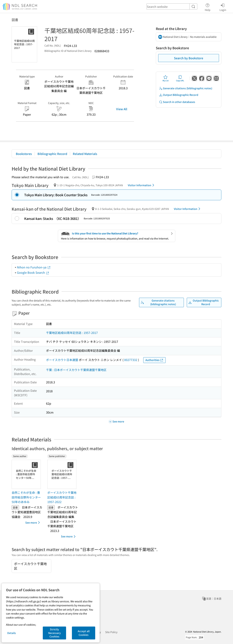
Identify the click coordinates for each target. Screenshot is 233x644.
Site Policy (111, 632)
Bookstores (24, 154)
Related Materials (85, 154)
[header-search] (172, 7)
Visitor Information (142, 185)
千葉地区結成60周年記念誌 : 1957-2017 (72, 333)
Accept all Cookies (84, 633)
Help (208, 7)
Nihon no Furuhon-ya (34, 267)
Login (223, 7)
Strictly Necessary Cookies (55, 633)
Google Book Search (33, 272)
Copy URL (180, 78)
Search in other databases (177, 102)
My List (166, 78)
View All (122, 109)
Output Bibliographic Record (179, 95)
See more (33, 523)
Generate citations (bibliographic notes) (186, 88)
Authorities (154, 360)
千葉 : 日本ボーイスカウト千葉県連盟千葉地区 (76, 370)
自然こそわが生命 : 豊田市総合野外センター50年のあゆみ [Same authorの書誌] (26, 497)
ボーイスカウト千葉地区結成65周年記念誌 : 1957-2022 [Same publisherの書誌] (62, 497)
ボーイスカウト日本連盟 (62, 360)
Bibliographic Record (52, 154)
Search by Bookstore (189, 58)
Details (12, 633)
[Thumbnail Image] (27, 474)
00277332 (131, 360)
